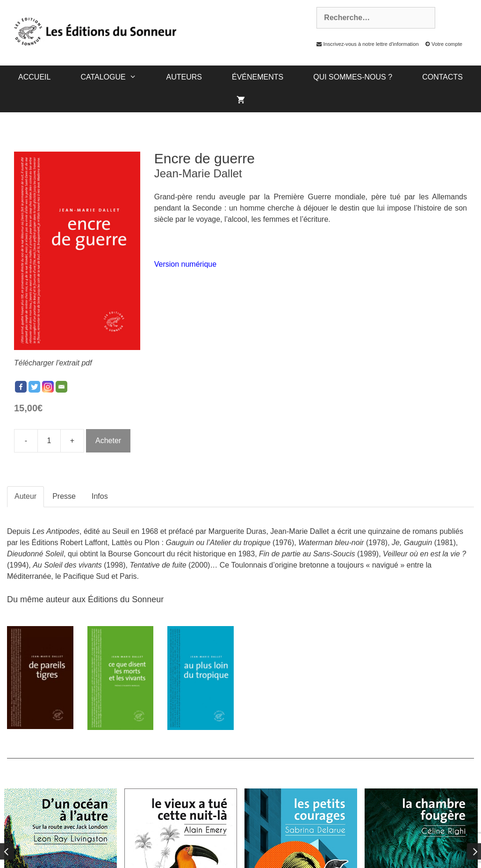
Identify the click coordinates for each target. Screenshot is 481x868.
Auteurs (184, 77)
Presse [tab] (64, 496)
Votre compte (441, 44)
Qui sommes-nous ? (353, 77)
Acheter (108, 441)
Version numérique (185, 264)
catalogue (116, 77)
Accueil (34, 77)
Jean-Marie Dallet (198, 173)
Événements (258, 77)
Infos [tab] (100, 496)
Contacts (442, 77)
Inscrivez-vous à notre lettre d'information (365, 44)
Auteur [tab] (25, 496)
